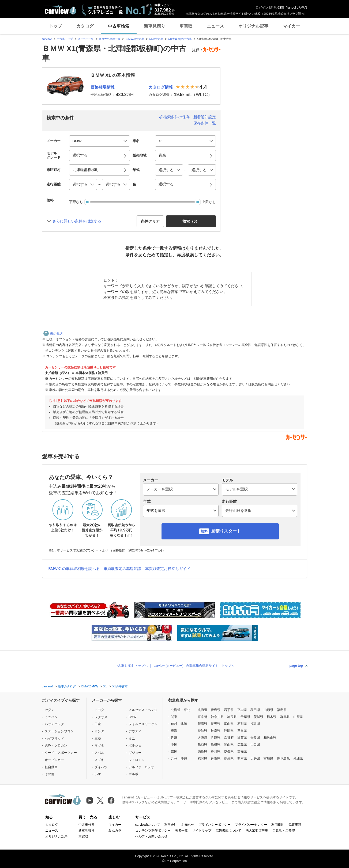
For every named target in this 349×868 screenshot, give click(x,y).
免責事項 (295, 825)
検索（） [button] (191, 221)
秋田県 (255, 710)
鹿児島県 (283, 759)
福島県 (282, 710)
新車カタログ (67, 686)
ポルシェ (135, 745)
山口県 (255, 745)
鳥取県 (202, 745)
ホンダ (99, 731)
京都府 (229, 738)
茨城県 (258, 717)
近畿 (174, 738)
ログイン (262, 7)
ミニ (132, 738)
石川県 (242, 724)
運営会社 (171, 825)
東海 (174, 731)
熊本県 (242, 759)
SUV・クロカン (56, 745)
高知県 (242, 752)
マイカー (291, 26)
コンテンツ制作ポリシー (153, 831)
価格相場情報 (103, 87)
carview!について (148, 825)
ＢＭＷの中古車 (135, 39)
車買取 (186, 26)
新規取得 (277, 7)
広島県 (242, 745)
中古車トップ (65, 39)
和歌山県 (270, 738)
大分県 (255, 759)
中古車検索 (119, 26)
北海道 (202, 710)
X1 (105, 686)
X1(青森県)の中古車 (180, 39)
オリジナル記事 (253, 26)
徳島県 (202, 752)
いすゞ (99, 774)
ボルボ (133, 774)
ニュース (215, 26)
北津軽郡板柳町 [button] (86, 170)
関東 (174, 717)
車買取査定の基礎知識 (122, 569)
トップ (55, 26)
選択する (166, 184)
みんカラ (115, 831)
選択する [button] (80, 155)
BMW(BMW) (90, 686)
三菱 (98, 738)
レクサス (101, 717)
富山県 (229, 724)
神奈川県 (217, 717)
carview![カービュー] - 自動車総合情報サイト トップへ (194, 666)
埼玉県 (232, 717)
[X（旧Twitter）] (100, 800)
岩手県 (229, 710)
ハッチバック (54, 724)
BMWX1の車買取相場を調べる (74, 569)
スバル (99, 753)
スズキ (99, 760)
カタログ (85, 26)
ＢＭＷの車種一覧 (110, 39)
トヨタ (99, 710)
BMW (132, 717)
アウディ (135, 731)
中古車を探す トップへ (131, 666)
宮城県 (242, 710)
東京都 (202, 717)
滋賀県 (242, 738)
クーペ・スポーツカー (61, 753)
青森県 (216, 710)
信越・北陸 (179, 724)
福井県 (255, 724)
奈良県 (255, 738)
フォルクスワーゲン (143, 724)
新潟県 (202, 724)
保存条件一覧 (205, 123)
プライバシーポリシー (215, 825)
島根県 (216, 745)
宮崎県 (268, 759)
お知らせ (188, 825)
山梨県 (298, 717)
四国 (174, 752)
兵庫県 (216, 738)
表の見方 (53, 334)
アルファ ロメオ (141, 767)
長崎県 (229, 759)
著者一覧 (181, 831)
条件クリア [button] (150, 221)
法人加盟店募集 (257, 831)
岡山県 (229, 745)
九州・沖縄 (179, 759)
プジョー (135, 753)
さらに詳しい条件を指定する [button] (77, 221)
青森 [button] (162, 155)
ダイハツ (101, 767)
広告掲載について (228, 831)
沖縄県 (298, 759)
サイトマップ (202, 831)
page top (296, 666)
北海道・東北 (181, 710)
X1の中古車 (156, 39)
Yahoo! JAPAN (297, 7)
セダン (50, 710)
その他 (50, 774)
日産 (98, 724)
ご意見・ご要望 (284, 831)
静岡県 (229, 731)
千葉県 (245, 717)
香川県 (216, 752)
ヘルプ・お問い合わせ (151, 836)
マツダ (99, 745)
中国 (174, 745)
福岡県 (202, 759)
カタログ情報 (161, 87)
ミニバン (51, 717)
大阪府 (202, 738)
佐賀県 (216, 759)
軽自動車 (51, 767)
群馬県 (285, 717)
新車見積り (155, 26)
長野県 (216, 724)
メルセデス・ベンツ (143, 710)
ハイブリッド (54, 738)
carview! (47, 39)
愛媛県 (229, 752)
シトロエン (137, 760)
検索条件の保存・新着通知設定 (190, 117)
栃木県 (272, 717)
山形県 (268, 710)
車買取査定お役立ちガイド (168, 569)
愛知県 (202, 731)
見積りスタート (226, 531)
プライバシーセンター (251, 825)
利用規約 (278, 825)
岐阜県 (216, 731)
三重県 (242, 731)
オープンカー (54, 760)
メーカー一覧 (86, 39)
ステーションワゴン (59, 731)
